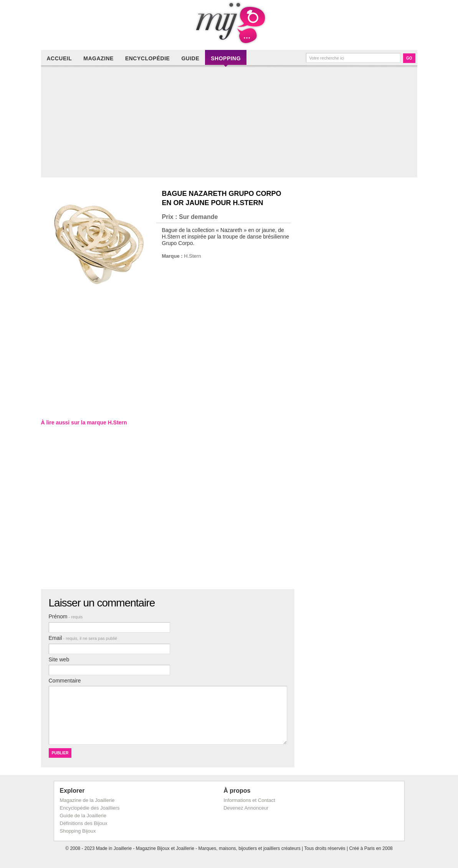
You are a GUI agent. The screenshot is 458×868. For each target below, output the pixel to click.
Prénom (66, 616)
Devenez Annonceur (246, 808)
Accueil (60, 58)
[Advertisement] (231, 124)
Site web (59, 659)
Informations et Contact (249, 800)
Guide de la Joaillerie (83, 816)
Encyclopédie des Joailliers (90, 808)
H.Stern (192, 256)
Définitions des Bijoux (84, 823)
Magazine (98, 58)
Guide (190, 58)
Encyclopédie (147, 58)
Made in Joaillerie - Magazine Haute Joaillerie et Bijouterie (229, 23)
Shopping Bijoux (78, 831)
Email (83, 638)
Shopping (226, 58)
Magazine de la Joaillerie (87, 800)
